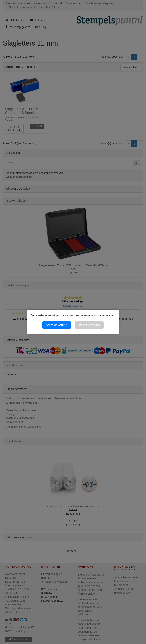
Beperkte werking (89, 325)
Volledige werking (57, 325)
